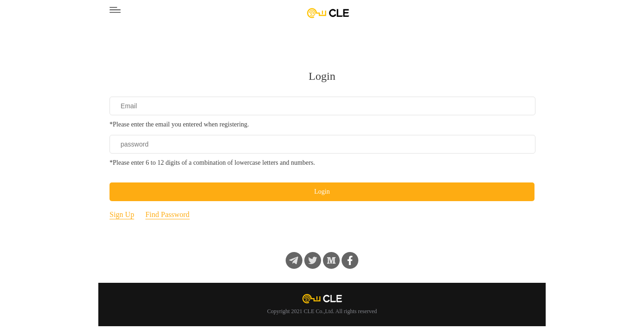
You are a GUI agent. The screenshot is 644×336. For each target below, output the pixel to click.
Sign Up (122, 214)
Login (322, 192)
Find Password (168, 214)
